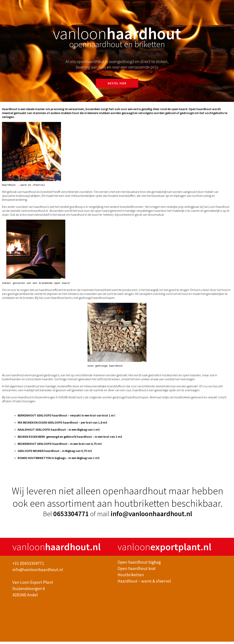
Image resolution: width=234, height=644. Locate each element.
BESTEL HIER (117, 83)
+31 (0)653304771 (28, 566)
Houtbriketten (131, 577)
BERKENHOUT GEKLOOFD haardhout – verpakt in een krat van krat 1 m (66, 418)
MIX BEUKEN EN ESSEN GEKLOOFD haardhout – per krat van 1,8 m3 (62, 425)
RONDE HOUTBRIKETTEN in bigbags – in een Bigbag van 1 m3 (59, 460)
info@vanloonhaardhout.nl (151, 516)
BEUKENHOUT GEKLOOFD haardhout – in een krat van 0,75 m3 (60, 446)
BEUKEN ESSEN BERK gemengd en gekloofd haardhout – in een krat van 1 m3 (70, 439)
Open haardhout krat (137, 571)
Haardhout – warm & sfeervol (144, 583)
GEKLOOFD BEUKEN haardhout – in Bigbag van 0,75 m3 (55, 453)
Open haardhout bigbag (139, 564)
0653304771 (72, 516)
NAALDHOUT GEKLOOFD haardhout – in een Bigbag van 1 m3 (59, 432)
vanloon (57, 549)
